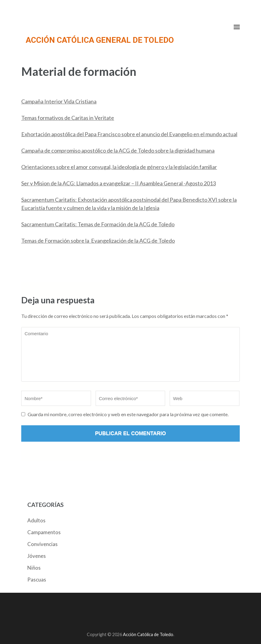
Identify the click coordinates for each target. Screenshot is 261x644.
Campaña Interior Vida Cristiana (59, 101)
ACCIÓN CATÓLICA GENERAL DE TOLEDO (100, 40)
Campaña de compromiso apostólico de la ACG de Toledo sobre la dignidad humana (118, 150)
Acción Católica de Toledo (148, 634)
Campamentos (44, 532)
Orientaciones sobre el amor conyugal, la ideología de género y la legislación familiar (119, 167)
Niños (34, 568)
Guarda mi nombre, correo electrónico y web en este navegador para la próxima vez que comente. (128, 414)
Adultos (36, 520)
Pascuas (37, 580)
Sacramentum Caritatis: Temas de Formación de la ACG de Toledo (98, 224)
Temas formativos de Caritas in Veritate (68, 118)
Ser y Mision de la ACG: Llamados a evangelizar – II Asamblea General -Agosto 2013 (119, 183)
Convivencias (42, 544)
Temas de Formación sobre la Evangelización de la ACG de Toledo (98, 241)
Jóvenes (37, 556)
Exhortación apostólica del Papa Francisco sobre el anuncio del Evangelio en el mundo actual (129, 134)
